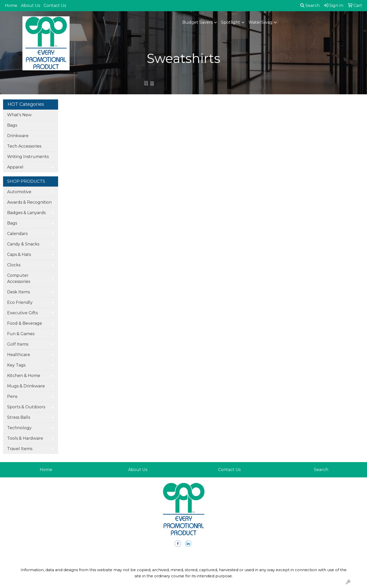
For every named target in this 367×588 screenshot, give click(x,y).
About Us (30, 5)
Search (310, 5)
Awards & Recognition (29, 202)
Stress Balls (19, 417)
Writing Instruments (28, 157)
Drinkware (18, 136)
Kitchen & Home (24, 376)
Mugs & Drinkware (26, 386)
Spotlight (231, 22)
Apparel (15, 167)
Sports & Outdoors (26, 407)
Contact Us (55, 5)
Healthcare (19, 355)
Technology (19, 428)
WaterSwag (260, 22)
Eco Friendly (20, 302)
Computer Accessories (19, 278)
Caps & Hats (19, 254)
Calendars (17, 234)
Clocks (14, 265)
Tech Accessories (24, 146)
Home (11, 5)
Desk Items (18, 292)
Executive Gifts (22, 313)
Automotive (19, 192)
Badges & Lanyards (26, 213)
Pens (12, 396)
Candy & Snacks (23, 244)
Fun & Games (21, 334)
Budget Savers (197, 22)
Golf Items (18, 344)
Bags (12, 125)
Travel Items (20, 449)
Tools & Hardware (25, 438)
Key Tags (16, 365)
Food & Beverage (25, 323)
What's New (19, 115)
